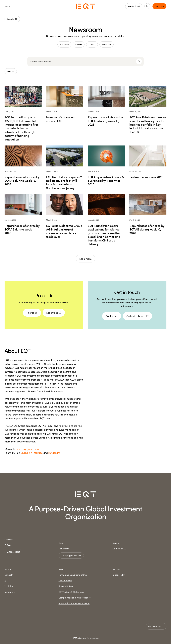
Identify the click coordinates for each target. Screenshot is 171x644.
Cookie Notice (65, 580)
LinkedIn (25, 453)
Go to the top (156, 626)
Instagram (54, 453)
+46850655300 (13, 552)
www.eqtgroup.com (28, 449)
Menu (7, 6)
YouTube (38, 453)
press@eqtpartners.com (71, 555)
